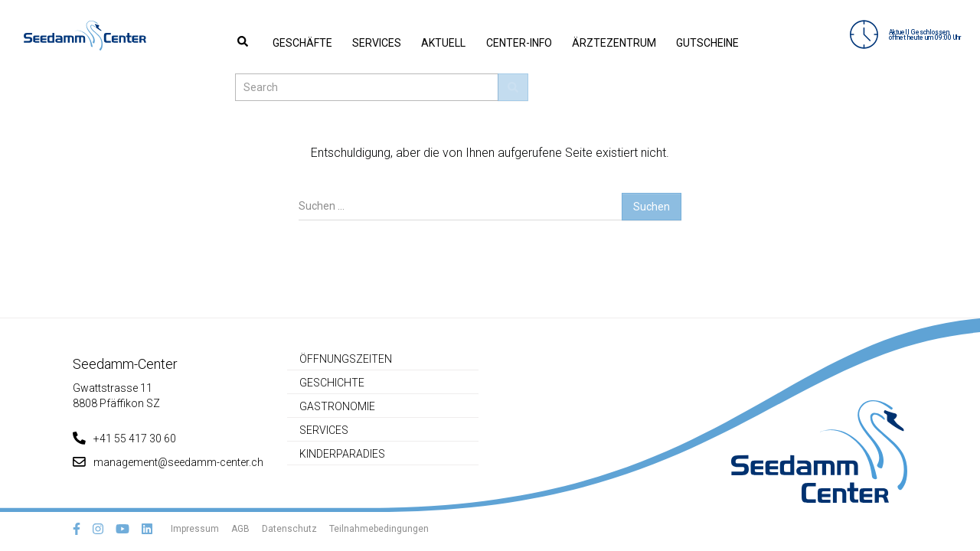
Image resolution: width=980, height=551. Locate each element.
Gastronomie (337, 406)
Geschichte (332, 383)
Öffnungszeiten (346, 359)
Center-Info (444, 42)
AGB (240, 529)
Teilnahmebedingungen (379, 529)
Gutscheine (608, 42)
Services (327, 42)
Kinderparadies (342, 454)
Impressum (195, 529)
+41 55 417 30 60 (124, 439)
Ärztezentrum (527, 42)
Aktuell (381, 42)
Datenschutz (289, 529)
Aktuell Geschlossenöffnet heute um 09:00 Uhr (897, 35)
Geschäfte (265, 42)
